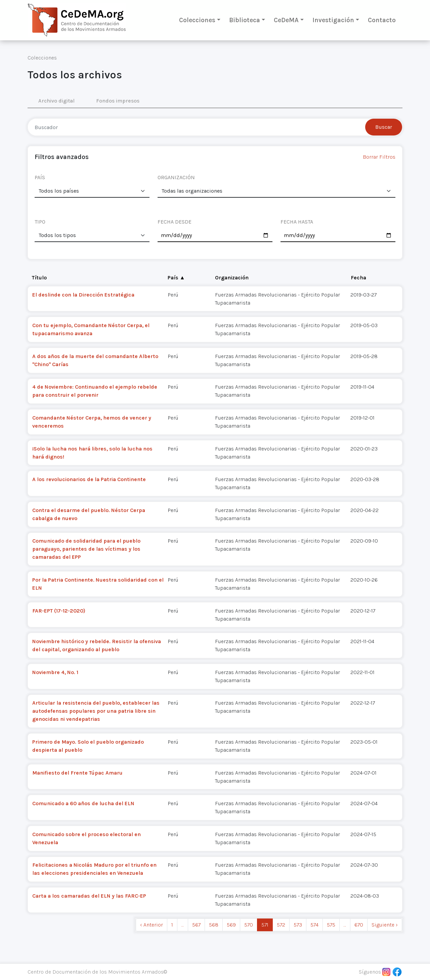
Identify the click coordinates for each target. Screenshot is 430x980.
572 (281, 925)
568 (214, 925)
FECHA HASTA (297, 222)
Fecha (358, 278)
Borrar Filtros (379, 157)
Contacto (382, 20)
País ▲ (176, 278)
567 (196, 925)
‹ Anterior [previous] (152, 925)
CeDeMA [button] (286, 20)
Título (39, 278)
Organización (232, 278)
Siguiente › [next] (385, 925)
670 (359, 925)
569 (231, 925)
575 (331, 925)
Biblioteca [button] (245, 20)
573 (298, 925)
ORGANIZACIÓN (176, 177)
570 (249, 925)
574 (314, 925)
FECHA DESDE (175, 222)
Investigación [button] (333, 20)
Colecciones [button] (197, 20)
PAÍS (40, 177)
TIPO (40, 222)
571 (265, 925)
